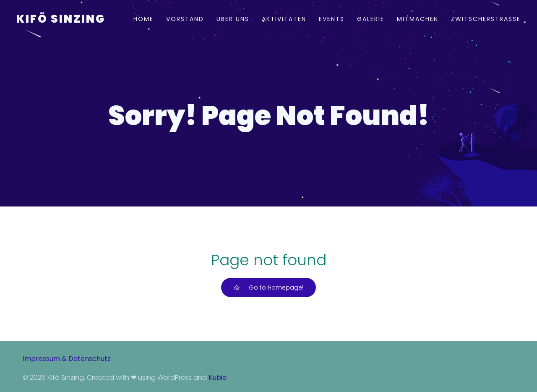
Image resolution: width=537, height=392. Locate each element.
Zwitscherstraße (486, 19)
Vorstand (185, 19)
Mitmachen (418, 19)
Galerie (371, 19)
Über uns (233, 19)
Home (143, 19)
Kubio (218, 378)
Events (332, 19)
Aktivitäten (284, 19)
